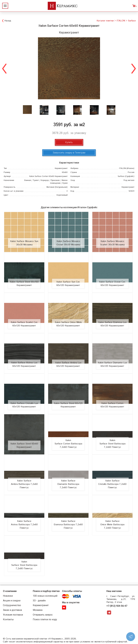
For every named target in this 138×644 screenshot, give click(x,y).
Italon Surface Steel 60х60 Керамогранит (24, 445)
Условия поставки (13, 615)
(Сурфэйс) (126, 176)
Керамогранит (41, 605)
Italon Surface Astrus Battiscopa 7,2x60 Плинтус (24, 525)
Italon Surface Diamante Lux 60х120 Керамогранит (112, 364)
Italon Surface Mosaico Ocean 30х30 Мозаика (68, 243)
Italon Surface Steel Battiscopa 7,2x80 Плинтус (24, 565)
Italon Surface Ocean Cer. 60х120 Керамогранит (112, 284)
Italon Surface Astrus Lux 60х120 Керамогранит (24, 364)
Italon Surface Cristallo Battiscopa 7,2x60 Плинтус (112, 484)
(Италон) (127, 168)
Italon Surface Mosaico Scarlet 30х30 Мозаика (112, 243)
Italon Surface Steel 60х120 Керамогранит (68, 405)
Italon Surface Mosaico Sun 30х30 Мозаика (24, 243)
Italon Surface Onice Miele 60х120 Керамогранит (68, 324)
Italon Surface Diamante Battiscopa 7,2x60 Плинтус (68, 484)
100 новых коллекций (45, 596)
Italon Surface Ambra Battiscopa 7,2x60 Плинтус (24, 484)
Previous (4, 68)
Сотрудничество (12, 605)
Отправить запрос (43, 615)
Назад (8, 21)
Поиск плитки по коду (45, 619)
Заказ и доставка (12, 610)
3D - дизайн (39, 601)
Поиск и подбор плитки (46, 591)
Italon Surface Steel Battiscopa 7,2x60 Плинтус (112, 444)
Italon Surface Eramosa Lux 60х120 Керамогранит (112, 324)
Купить (69, 142)
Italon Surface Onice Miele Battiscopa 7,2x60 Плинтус (112, 525)
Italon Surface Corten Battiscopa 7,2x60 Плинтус (68, 444)
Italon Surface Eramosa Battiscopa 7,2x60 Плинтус (68, 525)
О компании (10, 591)
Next (134, 68)
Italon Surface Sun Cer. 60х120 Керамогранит (68, 284)
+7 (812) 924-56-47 (117, 606)
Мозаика (38, 610)
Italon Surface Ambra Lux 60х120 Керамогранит (68, 364)
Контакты (8, 619)
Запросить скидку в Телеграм (69, 153)
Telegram (109, 613)
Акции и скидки (12, 601)
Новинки (8, 596)
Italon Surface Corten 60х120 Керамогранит (112, 405)
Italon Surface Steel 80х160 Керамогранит (24, 284)
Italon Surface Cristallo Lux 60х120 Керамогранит (24, 405)
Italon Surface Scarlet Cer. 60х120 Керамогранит (24, 324)
